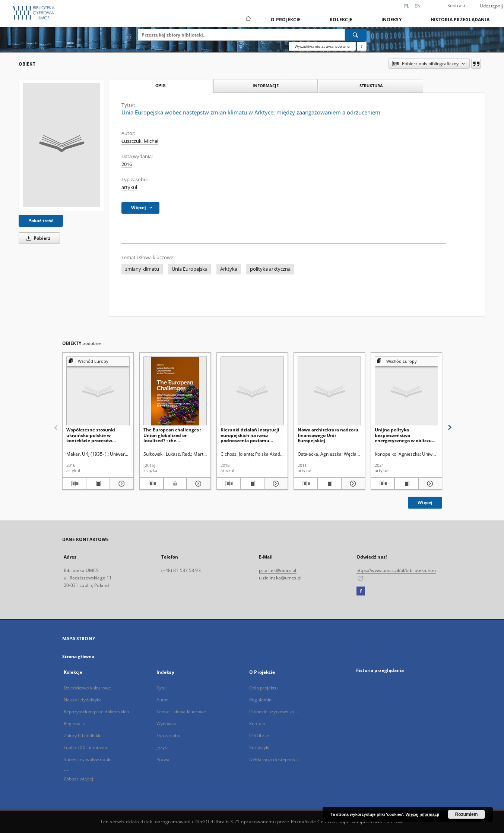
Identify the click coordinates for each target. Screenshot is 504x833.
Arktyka (229, 269)
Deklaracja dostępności (274, 759)
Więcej (425, 502)
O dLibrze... (261, 735)
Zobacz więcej (79, 779)
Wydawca (167, 724)
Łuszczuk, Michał (140, 141)
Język (162, 747)
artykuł (129, 187)
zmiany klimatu (142, 269)
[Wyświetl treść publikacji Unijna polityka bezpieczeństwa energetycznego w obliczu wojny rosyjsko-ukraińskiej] (406, 484)
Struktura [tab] (371, 86)
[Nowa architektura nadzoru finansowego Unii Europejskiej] (329, 391)
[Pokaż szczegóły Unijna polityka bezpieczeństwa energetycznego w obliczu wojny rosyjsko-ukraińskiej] (429, 484)
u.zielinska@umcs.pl (280, 578)
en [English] (418, 6)
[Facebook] (361, 591)
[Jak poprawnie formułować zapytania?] (362, 46)
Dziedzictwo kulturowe (88, 688)
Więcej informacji (422, 814)
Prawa (163, 759)
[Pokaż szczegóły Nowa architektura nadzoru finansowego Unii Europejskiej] (352, 484)
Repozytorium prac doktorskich (96, 712)
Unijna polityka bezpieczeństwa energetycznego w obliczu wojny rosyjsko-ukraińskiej (404, 435)
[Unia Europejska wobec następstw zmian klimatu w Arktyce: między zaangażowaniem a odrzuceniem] (61, 145)
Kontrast (457, 5)
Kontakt (257, 724)
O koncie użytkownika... (274, 712)
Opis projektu (263, 688)
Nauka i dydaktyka (83, 700)
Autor (162, 700)
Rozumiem (467, 814)
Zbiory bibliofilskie (83, 735)
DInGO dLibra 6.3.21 (217, 822)
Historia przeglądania (460, 20)
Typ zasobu (168, 735)
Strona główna (78, 656)
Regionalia (75, 724)
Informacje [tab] (266, 86)
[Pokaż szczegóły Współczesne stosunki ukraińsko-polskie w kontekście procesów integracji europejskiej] (121, 484)
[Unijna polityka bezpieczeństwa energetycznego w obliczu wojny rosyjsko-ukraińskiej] (406, 391)
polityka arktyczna (270, 269)
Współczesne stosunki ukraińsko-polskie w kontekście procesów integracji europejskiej (91, 435)
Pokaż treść (41, 221)
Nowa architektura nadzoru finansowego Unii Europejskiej (328, 435)
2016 (127, 164)
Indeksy (392, 20)
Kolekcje (341, 20)
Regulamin (260, 700)
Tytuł (162, 688)
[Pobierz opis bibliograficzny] (74, 484)
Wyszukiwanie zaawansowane (322, 46)
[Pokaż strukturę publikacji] (98, 362)
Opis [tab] (160, 86)
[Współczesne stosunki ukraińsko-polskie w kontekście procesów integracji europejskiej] (98, 391)
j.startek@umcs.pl (278, 570)
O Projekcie (286, 20)
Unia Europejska (190, 269)
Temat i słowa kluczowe (181, 712)
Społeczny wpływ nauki (88, 759)
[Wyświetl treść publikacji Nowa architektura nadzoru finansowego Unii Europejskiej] (329, 484)
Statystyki (259, 747)
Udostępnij (492, 6)
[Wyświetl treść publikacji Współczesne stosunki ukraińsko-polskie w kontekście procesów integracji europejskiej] (98, 484)
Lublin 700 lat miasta (86, 747)
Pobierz (37, 238)
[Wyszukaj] (356, 35)
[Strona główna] (248, 19)
